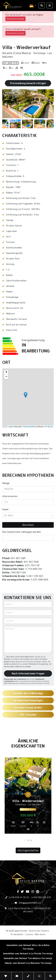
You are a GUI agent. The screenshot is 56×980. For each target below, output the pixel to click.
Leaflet (11, 427)
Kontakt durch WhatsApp (28, 693)
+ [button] (6, 372)
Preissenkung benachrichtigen (28, 83)
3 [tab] (31, 840)
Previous (6, 104)
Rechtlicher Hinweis (39, 931)
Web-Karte (40, 934)
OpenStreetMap (29, 427)
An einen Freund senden (28, 708)
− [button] (6, 377)
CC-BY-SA (49, 427)
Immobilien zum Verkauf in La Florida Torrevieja (28, 953)
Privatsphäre (17, 934)
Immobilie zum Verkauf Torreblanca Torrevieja (28, 958)
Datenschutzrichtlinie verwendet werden (31, 662)
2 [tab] (28, 840)
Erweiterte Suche (15, 19)
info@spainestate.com (30, 903)
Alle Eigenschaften (28, 850)
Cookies (29, 934)
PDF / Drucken (28, 715)
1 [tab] (25, 840)
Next (50, 104)
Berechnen (28, 525)
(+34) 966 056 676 (41, 897)
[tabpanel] (28, 797)
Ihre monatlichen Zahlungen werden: (22, 532)
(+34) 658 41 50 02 (19, 897)
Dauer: (6, 509)
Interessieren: (10, 496)
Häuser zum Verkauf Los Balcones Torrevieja (28, 963)
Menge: (6, 483)
